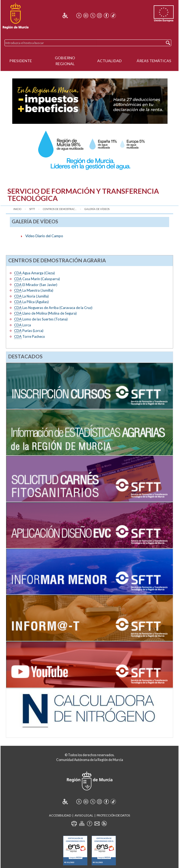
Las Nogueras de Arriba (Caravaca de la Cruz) (53, 308)
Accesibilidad (60, 815)
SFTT (32, 209)
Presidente (21, 61)
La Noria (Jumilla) (31, 296)
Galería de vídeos (97, 209)
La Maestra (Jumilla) (34, 290)
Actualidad (109, 61)
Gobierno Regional (65, 61)
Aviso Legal (84, 815)
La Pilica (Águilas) (31, 302)
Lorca (23, 325)
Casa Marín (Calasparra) (37, 279)
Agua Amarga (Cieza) (34, 273)
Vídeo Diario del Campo (44, 236)
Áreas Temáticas (154, 61)
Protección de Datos (113, 815)
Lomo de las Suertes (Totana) (41, 319)
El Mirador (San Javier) (36, 285)
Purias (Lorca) (29, 331)
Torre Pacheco (30, 337)
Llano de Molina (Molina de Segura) (45, 313)
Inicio (17, 209)
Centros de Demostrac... (60, 209)
